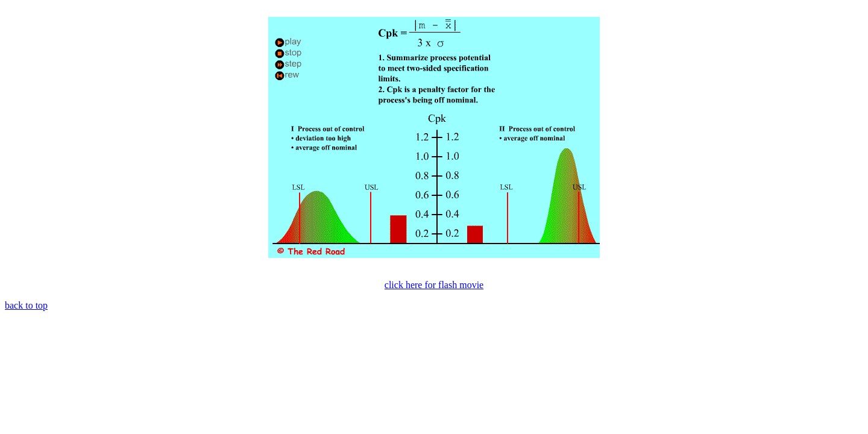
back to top (26, 305)
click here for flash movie (434, 285)
